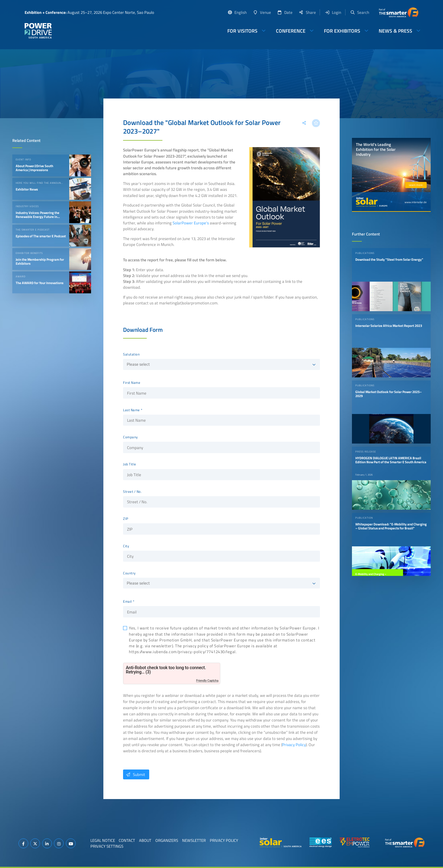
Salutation (131, 354)
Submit (134, 774)
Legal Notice (103, 840)
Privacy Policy (294, 745)
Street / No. (132, 492)
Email (128, 601)
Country (129, 573)
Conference (291, 31)
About (145, 840)
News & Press (395, 31)
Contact (127, 840)
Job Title (130, 464)
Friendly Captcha (207, 681)
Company (130, 437)
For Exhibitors (342, 31)
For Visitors (242, 31)
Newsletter (194, 840)
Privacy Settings (107, 846)
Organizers (167, 840)
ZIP (126, 519)
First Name (132, 383)
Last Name (132, 410)
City (126, 546)
